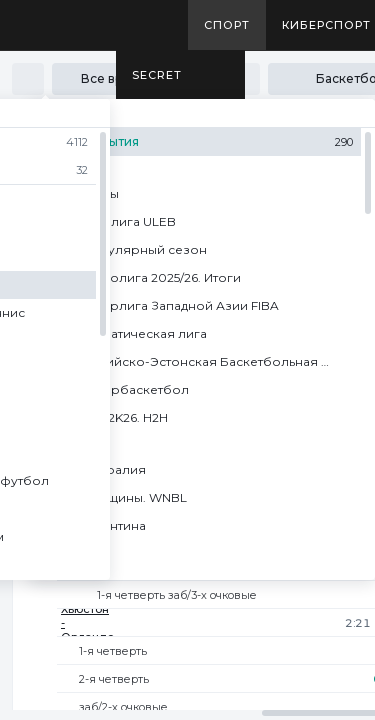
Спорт (227, 25)
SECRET (157, 75)
